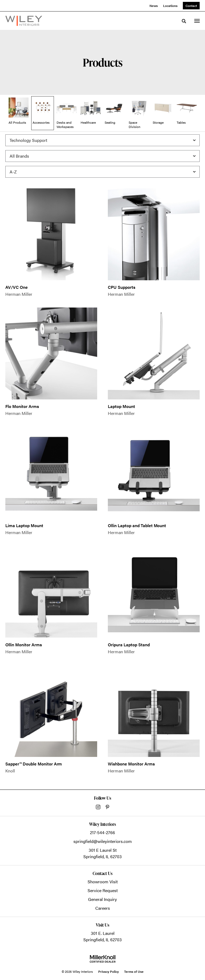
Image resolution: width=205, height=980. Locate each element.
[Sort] (102, 172)
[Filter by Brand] (102, 156)
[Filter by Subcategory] (102, 140)
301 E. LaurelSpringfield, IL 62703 (102, 936)
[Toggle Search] (184, 21)
